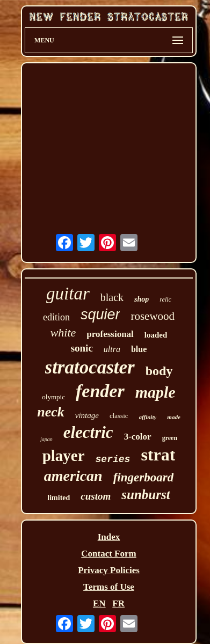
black (112, 297)
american (73, 476)
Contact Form (108, 554)
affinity (148, 417)
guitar (68, 294)
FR (118, 603)
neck (51, 412)
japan (46, 439)
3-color (138, 437)
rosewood (153, 316)
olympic (53, 397)
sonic (82, 348)
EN (99, 603)
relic (165, 299)
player (64, 456)
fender (100, 391)
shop (142, 299)
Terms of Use (109, 587)
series (113, 459)
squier (100, 314)
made (173, 417)
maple (155, 392)
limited (59, 498)
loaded (156, 335)
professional (110, 334)
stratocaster (90, 367)
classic (119, 416)
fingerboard (143, 477)
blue (139, 349)
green (170, 438)
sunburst (146, 495)
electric (88, 432)
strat (158, 455)
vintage (87, 415)
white (63, 332)
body (159, 371)
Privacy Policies (109, 570)
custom (96, 496)
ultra (112, 349)
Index (109, 537)
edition (56, 317)
